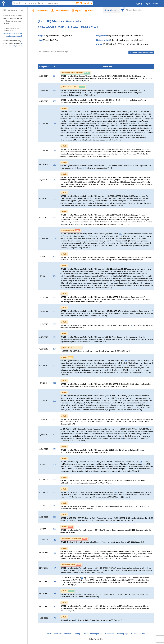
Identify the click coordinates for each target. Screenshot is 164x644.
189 (55, 324)
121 (55, 517)
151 (55, 449)
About (85, 634)
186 (55, 337)
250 (84, 168)
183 (55, 365)
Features (58, 634)
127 (55, 492)
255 (55, 124)
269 (122, 90)
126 (116, 492)
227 (55, 199)
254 (55, 151)
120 (67, 520)
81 (55, 606)
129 (72, 466)
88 (55, 553)
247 (55, 180)
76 (83, 570)
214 (121, 234)
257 (122, 100)
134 (55, 479)
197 (151, 311)
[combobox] (123, 10)
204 (55, 276)
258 (55, 101)
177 (55, 383)
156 (71, 429)
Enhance (68, 634)
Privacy (134, 634)
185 (132, 325)
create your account (14, 36)
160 (55, 419)
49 (141, 462)
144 (146, 450)
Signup (139, 4)
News (49, 634)
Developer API (96, 634)
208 (55, 256)
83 (55, 593)
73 (55, 618)
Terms (142, 634)
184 (55, 349)
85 (82, 578)
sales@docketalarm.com (13, 33)
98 (55, 540)
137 (55, 464)
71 (76, 620)
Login (148, 4)
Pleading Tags (122, 634)
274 (55, 76)
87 (55, 568)
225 (55, 239)
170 (55, 401)
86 (55, 581)
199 (55, 297)
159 (126, 361)
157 (55, 435)
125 (55, 505)
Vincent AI (110, 634)
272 (55, 90)
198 (55, 311)
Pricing (77, 634)
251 (55, 165)
